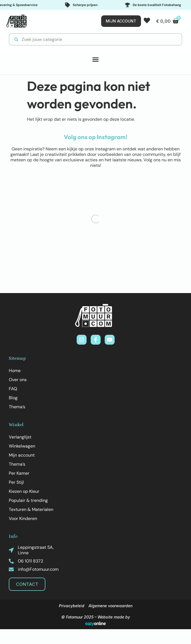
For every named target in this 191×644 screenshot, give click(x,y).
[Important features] (95, 5)
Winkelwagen (22, 446)
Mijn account (22, 455)
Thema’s (17, 407)
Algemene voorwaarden (110, 606)
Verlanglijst (20, 437)
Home (15, 371)
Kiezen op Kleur (24, 491)
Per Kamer (19, 473)
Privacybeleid (72, 606)
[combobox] (95, 39)
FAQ (13, 389)
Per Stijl (16, 482)
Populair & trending (28, 500)
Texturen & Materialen (31, 509)
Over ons (18, 380)
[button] (96, 60)
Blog (13, 398)
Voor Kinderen (23, 518)
